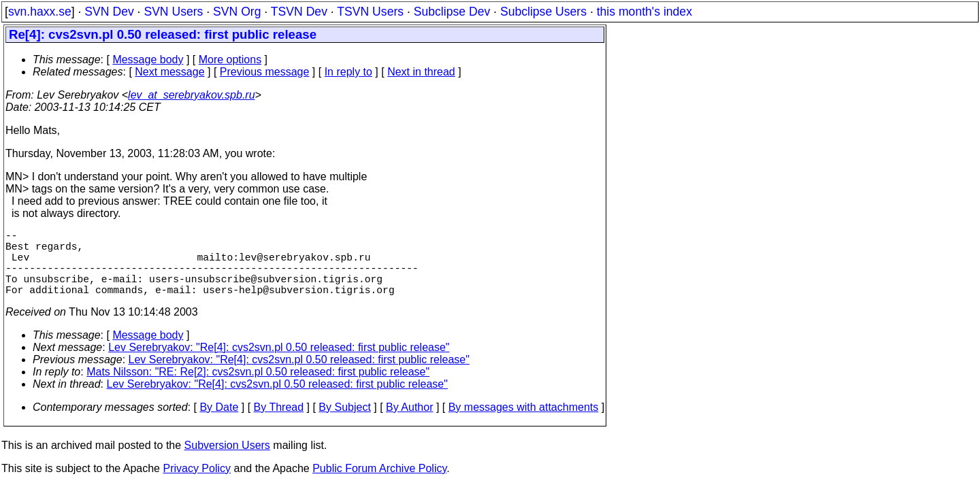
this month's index (644, 12)
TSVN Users (370, 12)
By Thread (279, 423)
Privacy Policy (197, 485)
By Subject (344, 423)
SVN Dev (109, 12)
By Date (219, 423)
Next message (169, 72)
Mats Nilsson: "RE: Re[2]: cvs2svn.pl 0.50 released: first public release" (258, 388)
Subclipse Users (543, 12)
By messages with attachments (524, 423)
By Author (409, 423)
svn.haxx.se (40, 12)
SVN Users (173, 12)
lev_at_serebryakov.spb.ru (191, 95)
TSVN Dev (299, 12)
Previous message (265, 72)
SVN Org (237, 12)
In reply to (348, 72)
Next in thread (421, 72)
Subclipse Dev (452, 12)
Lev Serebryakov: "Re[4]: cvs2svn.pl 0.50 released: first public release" (279, 364)
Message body (148, 60)
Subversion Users (227, 462)
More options (230, 60)
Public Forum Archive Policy (379, 485)
